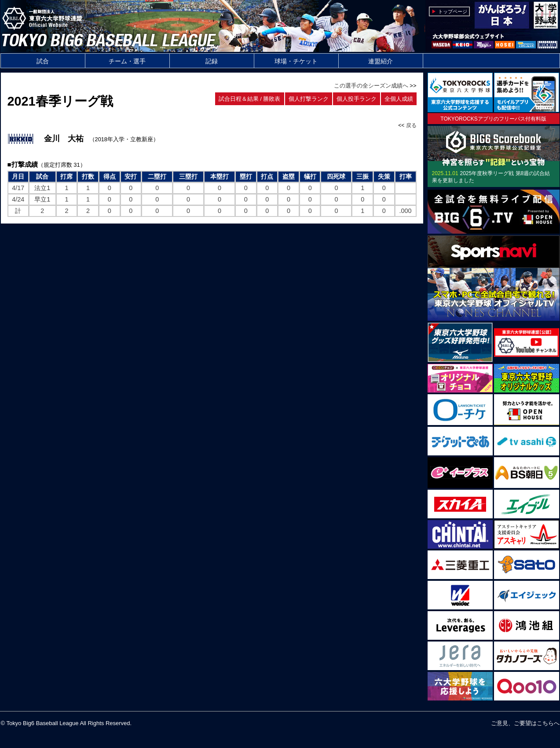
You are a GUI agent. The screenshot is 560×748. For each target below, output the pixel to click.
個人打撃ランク (309, 99)
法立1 (42, 188)
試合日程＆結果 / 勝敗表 (250, 99)
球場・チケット (296, 61)
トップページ (453, 11)
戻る (411, 125)
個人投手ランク (357, 99)
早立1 (42, 199)
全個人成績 (399, 99)
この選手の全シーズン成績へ (371, 86)
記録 (212, 61)
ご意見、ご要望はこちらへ (525, 723)
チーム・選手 (127, 61)
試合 (43, 61)
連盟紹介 (381, 61)
